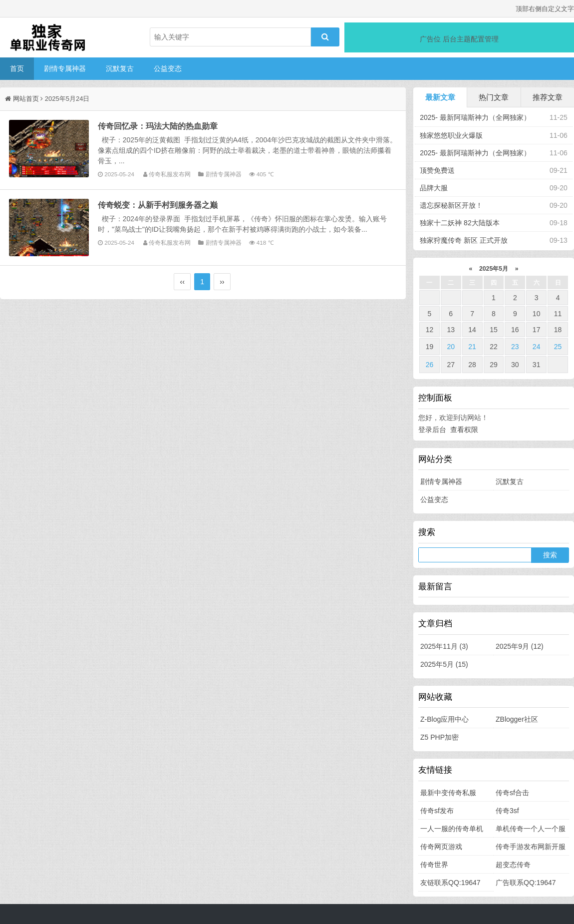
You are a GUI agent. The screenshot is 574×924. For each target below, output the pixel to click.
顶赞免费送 (437, 170)
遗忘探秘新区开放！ (451, 205)
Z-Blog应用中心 (444, 719)
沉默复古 (120, 68)
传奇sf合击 (512, 793)
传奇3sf (507, 811)
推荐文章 (548, 97)
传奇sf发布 (437, 811)
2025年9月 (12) (520, 646)
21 (472, 347)
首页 (17, 68)
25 (558, 347)
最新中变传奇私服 (448, 793)
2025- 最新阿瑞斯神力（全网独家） (475, 117)
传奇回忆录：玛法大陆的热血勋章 (158, 126)
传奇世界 (434, 865)
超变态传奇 (513, 865)
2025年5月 (494, 269)
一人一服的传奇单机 (452, 829)
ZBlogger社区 (517, 719)
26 (430, 365)
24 (537, 347)
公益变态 (168, 68)
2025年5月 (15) (444, 664)
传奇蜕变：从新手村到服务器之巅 (158, 205)
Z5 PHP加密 (439, 737)
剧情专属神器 (65, 68)
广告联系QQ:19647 (526, 883)
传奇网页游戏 (441, 847)
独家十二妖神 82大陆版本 (459, 223)
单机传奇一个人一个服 (531, 829)
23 (515, 347)
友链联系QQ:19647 (450, 883)
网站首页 (26, 99)
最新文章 (440, 97)
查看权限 (464, 430)
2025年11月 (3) (444, 646)
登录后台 (432, 430)
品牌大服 (434, 188)
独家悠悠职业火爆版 (451, 135)
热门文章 (494, 97)
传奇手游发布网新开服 (531, 847)
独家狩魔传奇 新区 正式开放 (464, 240)
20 (451, 347)
